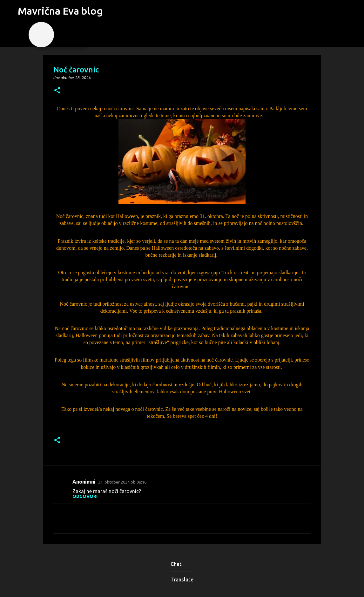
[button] (57, 91)
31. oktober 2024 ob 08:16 (122, 482)
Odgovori (85, 496)
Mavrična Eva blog (60, 11)
